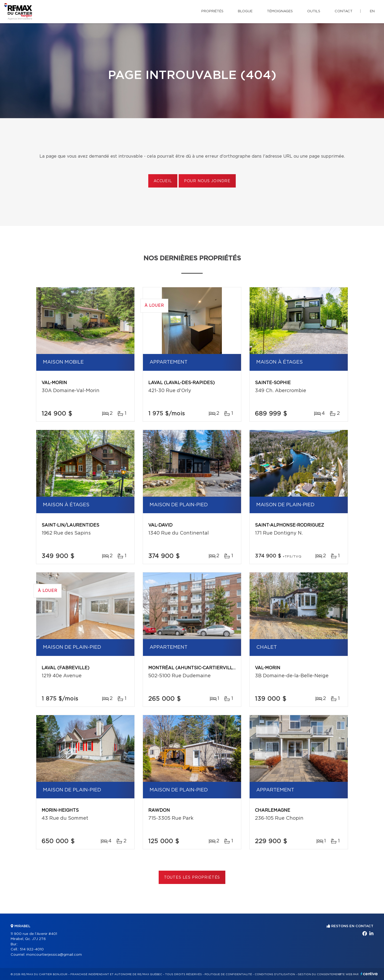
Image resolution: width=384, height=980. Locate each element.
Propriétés (212, 11)
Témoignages (280, 11)
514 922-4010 (32, 949)
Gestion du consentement (319, 974)
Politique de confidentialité (228, 974)
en (372, 11)
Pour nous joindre (207, 181)
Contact (344, 11)
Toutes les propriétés (192, 878)
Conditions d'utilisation (275, 974)
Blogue (245, 11)
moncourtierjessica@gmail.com (54, 955)
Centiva (369, 974)
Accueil (163, 181)
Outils (314, 11)
